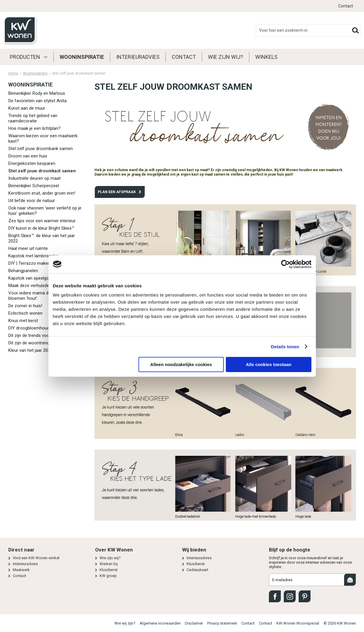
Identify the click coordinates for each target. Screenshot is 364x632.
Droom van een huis (28, 156)
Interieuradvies (138, 57)
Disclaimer (194, 623)
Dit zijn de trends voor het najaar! (40, 335)
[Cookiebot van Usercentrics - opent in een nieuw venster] (285, 264)
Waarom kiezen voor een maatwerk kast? (43, 138)
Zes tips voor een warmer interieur (42, 221)
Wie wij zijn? (125, 623)
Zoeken (356, 30)
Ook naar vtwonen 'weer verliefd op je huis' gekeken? (45, 211)
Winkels (266, 57)
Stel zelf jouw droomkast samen (42, 171)
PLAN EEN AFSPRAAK (117, 192)
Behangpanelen (23, 271)
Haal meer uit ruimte (28, 248)
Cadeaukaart (197, 570)
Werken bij (109, 564)
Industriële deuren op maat (34, 178)
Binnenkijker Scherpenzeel (34, 186)
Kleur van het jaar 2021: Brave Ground (45, 350)
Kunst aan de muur (27, 108)
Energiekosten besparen (32, 163)
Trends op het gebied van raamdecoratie (33, 118)
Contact (346, 6)
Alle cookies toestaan (268, 364)
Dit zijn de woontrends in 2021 (38, 343)
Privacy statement (222, 623)
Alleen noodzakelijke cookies (181, 364)
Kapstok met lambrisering (33, 256)
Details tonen (285, 347)
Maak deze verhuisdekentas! (36, 286)
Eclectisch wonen (25, 313)
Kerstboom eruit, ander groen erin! (42, 193)
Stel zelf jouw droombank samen (41, 149)
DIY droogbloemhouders (32, 328)
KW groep (108, 576)
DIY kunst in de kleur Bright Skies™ (41, 228)
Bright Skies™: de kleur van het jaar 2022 (42, 238)
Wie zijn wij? (226, 57)
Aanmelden (350, 580)
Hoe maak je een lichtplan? (34, 128)
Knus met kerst (23, 321)
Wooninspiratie (82, 57)
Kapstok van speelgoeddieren (37, 278)
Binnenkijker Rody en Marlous (37, 93)
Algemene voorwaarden (160, 623)
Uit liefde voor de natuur (32, 201)
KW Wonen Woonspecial (298, 623)
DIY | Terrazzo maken (29, 263)
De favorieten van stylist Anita (37, 101)
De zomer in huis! (25, 306)
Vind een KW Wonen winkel (36, 558)
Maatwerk (21, 570)
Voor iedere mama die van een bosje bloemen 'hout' (44, 296)
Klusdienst (109, 570)
